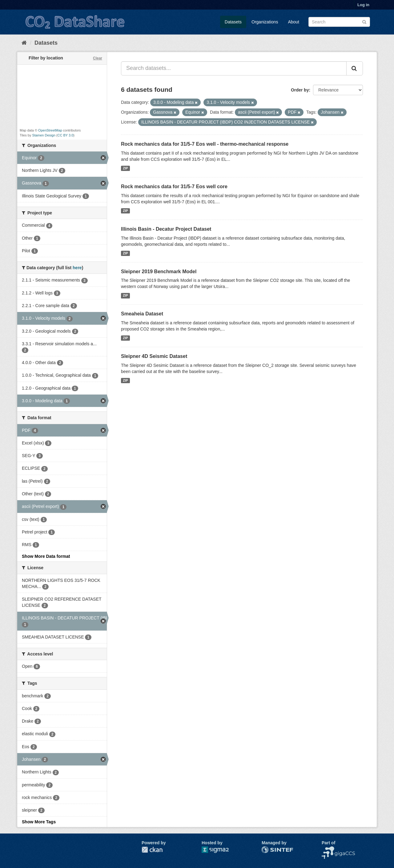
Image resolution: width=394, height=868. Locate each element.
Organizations (265, 22)
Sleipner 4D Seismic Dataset (154, 356)
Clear (98, 58)
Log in (363, 5)
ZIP (125, 168)
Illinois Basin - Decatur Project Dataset (166, 229)
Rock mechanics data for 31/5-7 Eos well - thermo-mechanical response (205, 144)
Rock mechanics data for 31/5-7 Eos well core (174, 187)
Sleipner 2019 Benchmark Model (159, 272)
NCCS (328, 850)
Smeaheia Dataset (142, 314)
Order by (300, 90)
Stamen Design (44, 135)
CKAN (152, 850)
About (293, 22)
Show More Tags (39, 822)
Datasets (233, 22)
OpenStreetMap (50, 130)
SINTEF (269, 850)
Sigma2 (220, 850)
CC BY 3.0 (66, 135)
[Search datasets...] (234, 68)
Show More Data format (46, 556)
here (77, 268)
